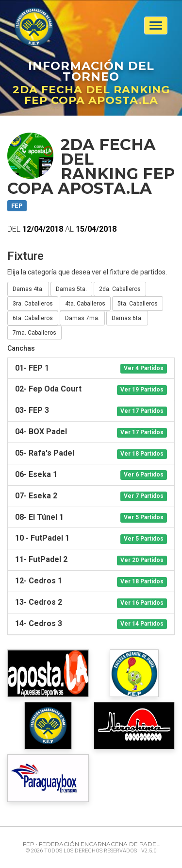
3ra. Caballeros (33, 304)
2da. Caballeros (120, 289)
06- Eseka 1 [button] (91, 475)
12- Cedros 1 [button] (91, 581)
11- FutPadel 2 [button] (91, 560)
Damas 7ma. (82, 318)
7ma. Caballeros (34, 333)
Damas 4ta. (28, 289)
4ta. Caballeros (85, 304)
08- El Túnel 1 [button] (91, 518)
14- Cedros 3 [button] (91, 624)
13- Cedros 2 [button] (91, 603)
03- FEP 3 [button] (91, 411)
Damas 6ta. (127, 318)
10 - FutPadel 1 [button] (91, 538)
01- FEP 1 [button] (91, 368)
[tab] (91, 368)
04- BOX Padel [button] (91, 432)
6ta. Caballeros (33, 318)
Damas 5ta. (71, 289)
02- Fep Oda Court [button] (91, 389)
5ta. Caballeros (138, 304)
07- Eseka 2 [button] (91, 496)
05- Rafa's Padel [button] (91, 453)
